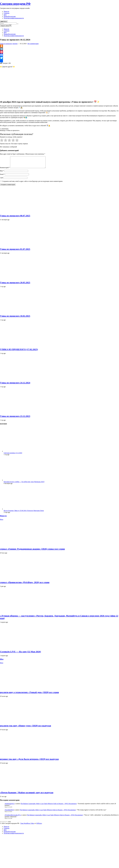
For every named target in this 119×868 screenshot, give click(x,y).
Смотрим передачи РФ (15, 4)
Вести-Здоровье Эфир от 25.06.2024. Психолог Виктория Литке (24, 513)
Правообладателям (10, 16)
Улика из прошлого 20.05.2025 (15, 285)
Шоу (5, 15)
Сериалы (7, 13)
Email (2, 176)
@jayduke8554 (9, 812)
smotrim (15, 44)
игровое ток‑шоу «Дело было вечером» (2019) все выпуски (29, 761)
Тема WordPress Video (27, 826)
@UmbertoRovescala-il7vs (13, 817)
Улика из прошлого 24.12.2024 (15, 385)
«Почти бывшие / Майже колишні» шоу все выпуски (27, 795)
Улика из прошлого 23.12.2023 (15, 418)
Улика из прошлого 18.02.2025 (15, 318)
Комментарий (5, 170)
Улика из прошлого (6, 44)
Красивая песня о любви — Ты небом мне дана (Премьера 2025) (24, 484)
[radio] (2, 140)
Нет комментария (33, 44)
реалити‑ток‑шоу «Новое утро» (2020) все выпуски (26, 728)
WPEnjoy (39, 826)
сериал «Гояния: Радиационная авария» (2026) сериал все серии (32, 551)
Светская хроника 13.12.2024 (13, 455)
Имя (2, 173)
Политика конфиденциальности (14, 18)
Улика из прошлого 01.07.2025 (15, 251)
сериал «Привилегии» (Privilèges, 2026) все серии (25, 585)
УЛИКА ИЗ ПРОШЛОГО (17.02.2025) (19, 352)
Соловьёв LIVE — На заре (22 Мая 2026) (20, 654)
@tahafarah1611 (10, 806)
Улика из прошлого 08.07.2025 (15, 218)
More (2, 522)
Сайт (2, 180)
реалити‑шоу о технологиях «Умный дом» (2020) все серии (29, 695)
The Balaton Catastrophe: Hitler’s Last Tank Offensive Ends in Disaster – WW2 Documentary (49, 806)
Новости (6, 11)
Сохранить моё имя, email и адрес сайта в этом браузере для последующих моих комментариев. (32, 183)
